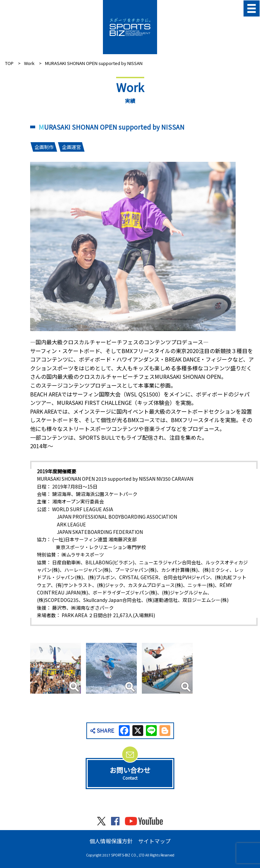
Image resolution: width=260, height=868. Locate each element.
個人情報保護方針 (111, 841)
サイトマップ (154, 841)
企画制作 (44, 147)
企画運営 (71, 147)
